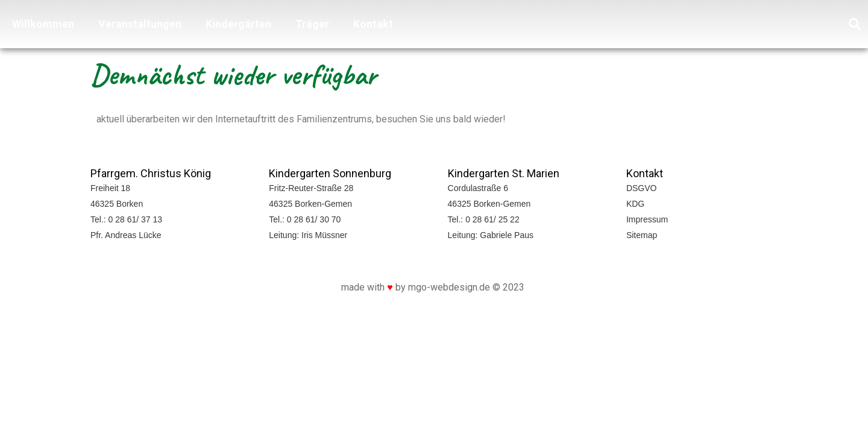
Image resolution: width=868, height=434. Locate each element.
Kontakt (373, 24)
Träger (312, 24)
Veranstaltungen (140, 24)
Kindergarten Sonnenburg (330, 173)
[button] (855, 24)
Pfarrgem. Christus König (151, 173)
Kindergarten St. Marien (504, 173)
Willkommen (43, 24)
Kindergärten (238, 24)
